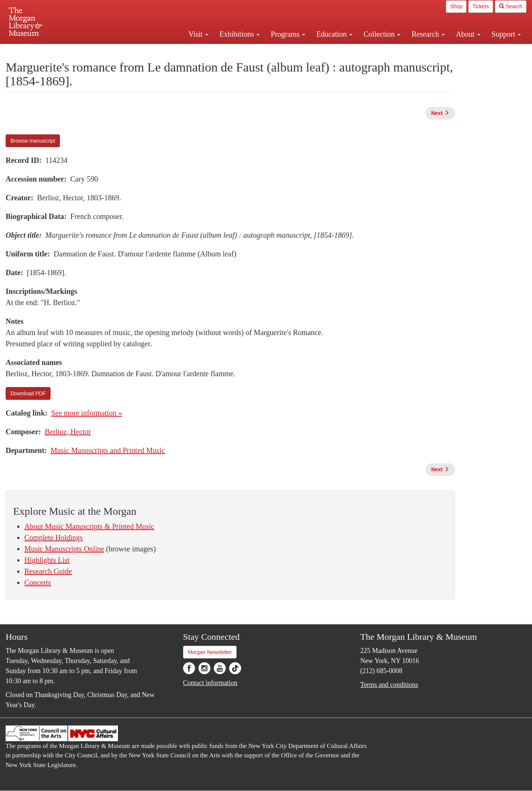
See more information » (87, 413)
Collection (382, 34)
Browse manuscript (33, 141)
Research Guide (48, 571)
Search (511, 6)
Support (506, 34)
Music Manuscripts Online (64, 549)
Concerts (38, 582)
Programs (288, 34)
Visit (198, 34)
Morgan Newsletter (210, 652)
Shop (456, 6)
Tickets (481, 6)
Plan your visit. (177, 50)
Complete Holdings (54, 538)
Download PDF (28, 393)
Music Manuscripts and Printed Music (108, 450)
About (468, 34)
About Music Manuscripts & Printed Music (89, 526)
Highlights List (47, 560)
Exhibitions (239, 34)
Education (334, 34)
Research (428, 34)
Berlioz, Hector (68, 432)
